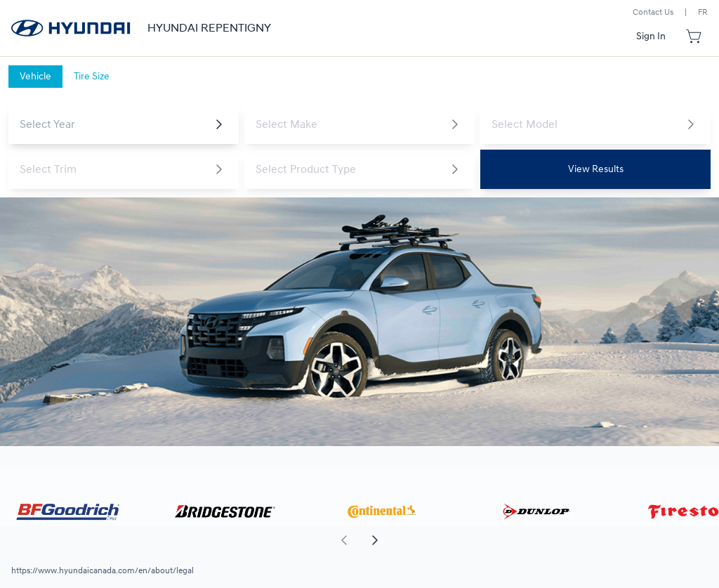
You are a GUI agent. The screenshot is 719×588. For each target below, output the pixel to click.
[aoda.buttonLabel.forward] (539, 540)
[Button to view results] (595, 169)
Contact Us (653, 12)
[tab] (35, 77)
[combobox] (112, 124)
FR (703, 12)
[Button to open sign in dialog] (651, 37)
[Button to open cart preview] (695, 37)
